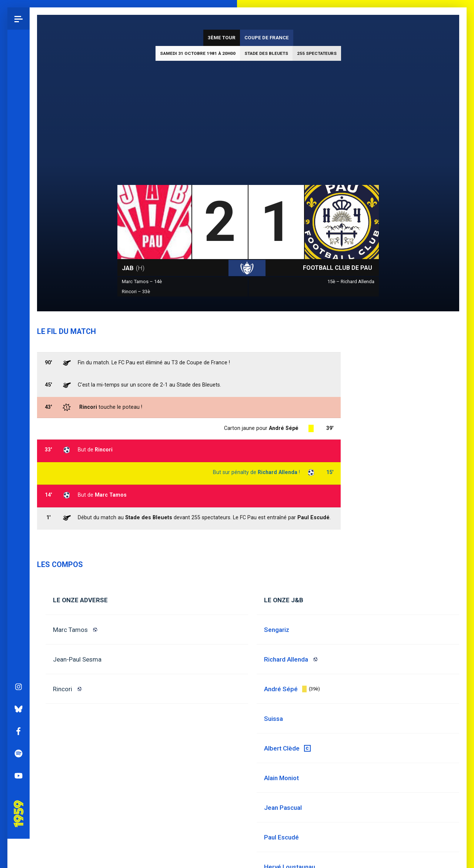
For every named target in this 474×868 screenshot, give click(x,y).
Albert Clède (282, 748)
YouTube (19, 381)
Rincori (63, 689)
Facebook (19, 337)
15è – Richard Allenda (351, 281)
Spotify (19, 359)
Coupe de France (267, 38)
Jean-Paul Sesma (77, 659)
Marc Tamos (70, 630)
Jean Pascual (283, 808)
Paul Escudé (281, 837)
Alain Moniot (281, 778)
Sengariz (277, 630)
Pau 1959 (20, 409)
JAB (133, 268)
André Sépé (284, 428)
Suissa (273, 719)
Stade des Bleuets (266, 53)
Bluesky (19, 315)
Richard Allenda (278, 472)
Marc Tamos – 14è (142, 281)
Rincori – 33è (136, 291)
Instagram (19, 292)
